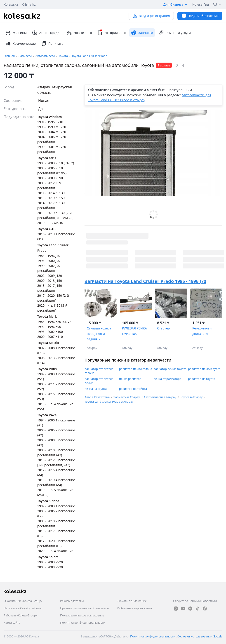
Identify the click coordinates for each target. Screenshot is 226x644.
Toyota (64, 56)
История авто (111, 33)
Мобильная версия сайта (134, 608)
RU (218, 5)
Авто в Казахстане (97, 397)
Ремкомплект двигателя (202, 331)
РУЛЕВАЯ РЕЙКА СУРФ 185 (134, 331)
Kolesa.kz (11, 4)
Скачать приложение (132, 601)
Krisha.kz (29, 4)
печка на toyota (96, 389)
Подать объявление (200, 16)
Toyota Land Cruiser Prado (89, 56)
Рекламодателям (72, 601)
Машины (16, 33)
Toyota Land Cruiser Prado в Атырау (109, 402)
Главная (9, 56)
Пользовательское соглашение (82, 615)
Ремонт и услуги (175, 33)
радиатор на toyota (202, 379)
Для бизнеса (176, 5)
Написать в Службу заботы (23, 608)
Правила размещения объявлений (85, 608)
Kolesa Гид (201, 4)
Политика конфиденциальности (83, 623)
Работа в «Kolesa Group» (20, 615)
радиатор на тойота (133, 389)
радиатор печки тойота (170, 369)
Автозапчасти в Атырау (160, 397)
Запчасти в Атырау (127, 397)
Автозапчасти (45, 56)
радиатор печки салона (136, 369)
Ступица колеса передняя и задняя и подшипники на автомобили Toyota (99, 334)
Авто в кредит (47, 33)
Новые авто (79, 33)
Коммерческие (21, 44)
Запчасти (25, 56)
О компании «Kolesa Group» (23, 601)
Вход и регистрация (151, 16)
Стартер (164, 328)
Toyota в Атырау (192, 397)
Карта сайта (12, 623)
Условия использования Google (200, 636)
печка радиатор (130, 379)
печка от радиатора (167, 379)
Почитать (52, 44)
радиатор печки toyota (204, 369)
